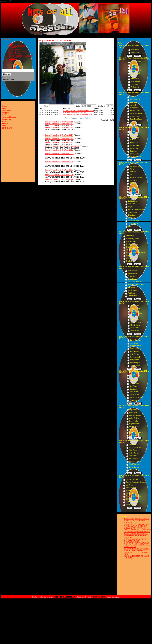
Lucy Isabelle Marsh (136, 447)
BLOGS (12, 62)
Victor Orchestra (135, 453)
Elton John (132, 215)
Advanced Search (9, 117)
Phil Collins (133, 189)
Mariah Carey (135, 137)
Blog (4, 108)
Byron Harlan (134, 421)
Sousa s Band (131, 488)
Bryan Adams (135, 154)
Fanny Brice (134, 400)
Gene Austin (134, 381)
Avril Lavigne (135, 102)
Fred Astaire (134, 351)
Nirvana (133, 131)
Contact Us (13, 59)
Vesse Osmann (131, 505)
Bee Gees (132, 218)
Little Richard (132, 279)
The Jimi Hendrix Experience (136, 253)
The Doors (130, 261)
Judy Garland (135, 354)
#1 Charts (12, 47)
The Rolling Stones (133, 239)
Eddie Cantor (134, 395)
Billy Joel (133, 183)
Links (4, 115)
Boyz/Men (134, 151)
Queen (131, 226)
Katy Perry (135, 65)
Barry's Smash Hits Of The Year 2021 (59, 162)
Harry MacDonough (136, 432)
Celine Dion (134, 148)
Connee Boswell (136, 346)
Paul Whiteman (135, 375)
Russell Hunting (131, 502)
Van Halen (133, 180)
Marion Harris (134, 427)
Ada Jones (133, 435)
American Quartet (135, 415)
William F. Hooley (132, 491)
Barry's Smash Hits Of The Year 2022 (59, 170)
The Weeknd (135, 73)
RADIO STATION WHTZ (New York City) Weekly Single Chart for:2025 (137, 531)
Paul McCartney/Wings (136, 209)
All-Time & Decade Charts (19, 51)
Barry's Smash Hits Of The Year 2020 (59, 154)
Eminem (133, 122)
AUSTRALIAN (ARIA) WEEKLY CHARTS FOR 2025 (136, 540)
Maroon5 (133, 105)
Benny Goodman (136, 340)
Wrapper (5, 113)
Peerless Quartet (135, 461)
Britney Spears (135, 145)
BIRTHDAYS (14, 64)
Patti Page (131, 293)
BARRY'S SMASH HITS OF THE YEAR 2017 (62, 146)
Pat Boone (132, 287)
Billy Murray (133, 410)
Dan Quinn (130, 485)
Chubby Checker (132, 250)
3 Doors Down (135, 111)
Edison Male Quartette (134, 496)
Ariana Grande (136, 62)
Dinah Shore (135, 331)
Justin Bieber (135, 82)
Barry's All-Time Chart (17, 46)
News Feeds (7, 110)
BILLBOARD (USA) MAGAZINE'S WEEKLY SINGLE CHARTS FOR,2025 (137, 520)
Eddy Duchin (135, 360)
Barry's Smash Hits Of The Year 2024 (59, 179)
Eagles (131, 207)
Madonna (133, 172)
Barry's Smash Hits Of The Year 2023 (59, 175)
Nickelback (134, 108)
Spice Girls (134, 143)
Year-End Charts (15, 49)
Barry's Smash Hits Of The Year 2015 (59, 139)
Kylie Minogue (135, 99)
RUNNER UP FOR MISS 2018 (74, 112)
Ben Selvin (133, 386)
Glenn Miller (135, 311)
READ (11, 61)
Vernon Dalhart (135, 383)
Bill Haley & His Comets (136, 285)
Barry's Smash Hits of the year (20, 57)
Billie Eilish (135, 50)
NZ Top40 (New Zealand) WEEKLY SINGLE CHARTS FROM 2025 (137, 549)
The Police (133, 186)
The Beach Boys (132, 244)
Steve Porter (130, 493)
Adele (133, 76)
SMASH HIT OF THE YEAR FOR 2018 (78, 114)
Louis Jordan (135, 328)
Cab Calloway (135, 349)
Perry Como (135, 319)
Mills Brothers (135, 325)
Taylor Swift (135, 87)
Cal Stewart (133, 470)
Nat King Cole (133, 290)
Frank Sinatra (135, 308)
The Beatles (130, 236)
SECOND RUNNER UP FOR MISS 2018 (78, 111)
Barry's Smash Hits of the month (21, 55)
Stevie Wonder (133, 223)
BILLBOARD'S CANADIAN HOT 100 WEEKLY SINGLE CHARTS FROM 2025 (136, 535)
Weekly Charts (14, 53)
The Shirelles (131, 258)
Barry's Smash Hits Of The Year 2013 (59, 127)
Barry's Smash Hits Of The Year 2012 (59, 124)
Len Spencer (134, 445)
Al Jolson (133, 378)
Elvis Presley (132, 271)
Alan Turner (133, 450)
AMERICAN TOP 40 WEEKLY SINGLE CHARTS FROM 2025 (136, 527)
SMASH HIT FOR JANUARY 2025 (137, 524)
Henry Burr (133, 413)
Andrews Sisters (136, 314)
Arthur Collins (134, 418)
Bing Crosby (135, 305)
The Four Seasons (133, 247)
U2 (131, 175)
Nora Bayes (133, 429)
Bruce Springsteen (136, 177)
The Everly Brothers (135, 282)
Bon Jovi (133, 191)
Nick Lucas (133, 389)
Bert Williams (134, 459)
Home (11, 44)
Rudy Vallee (134, 392)
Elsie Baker (133, 456)
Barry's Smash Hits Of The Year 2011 (59, 122)
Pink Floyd (132, 204)
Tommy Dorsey (136, 322)
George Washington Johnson (136, 482)
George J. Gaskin (132, 479)
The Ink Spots (135, 365)
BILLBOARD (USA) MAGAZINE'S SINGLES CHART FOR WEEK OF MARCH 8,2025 (137, 545)
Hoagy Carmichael (136, 397)
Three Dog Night (134, 221)
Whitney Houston (136, 157)
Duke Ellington (135, 363)
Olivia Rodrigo (136, 52)
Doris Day (134, 317)
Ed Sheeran (135, 67)
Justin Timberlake (136, 113)
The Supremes (131, 241)
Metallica (133, 140)
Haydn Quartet (134, 424)
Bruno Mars (135, 79)
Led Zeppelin (133, 201)
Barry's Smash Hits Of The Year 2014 (59, 135)
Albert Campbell (135, 464)
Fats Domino (132, 273)
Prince (132, 169)
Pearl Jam (134, 134)
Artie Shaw (134, 343)
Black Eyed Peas (136, 119)
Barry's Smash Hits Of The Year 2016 (59, 142)
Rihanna (133, 97)
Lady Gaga (135, 84)
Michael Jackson (135, 166)
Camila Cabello (136, 70)
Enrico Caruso (134, 467)
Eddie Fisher (132, 296)
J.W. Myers (130, 499)
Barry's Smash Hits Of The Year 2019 (59, 150)
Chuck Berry (132, 276)
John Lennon (133, 212)
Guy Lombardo (135, 357)
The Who (129, 255)
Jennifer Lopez (135, 116)
